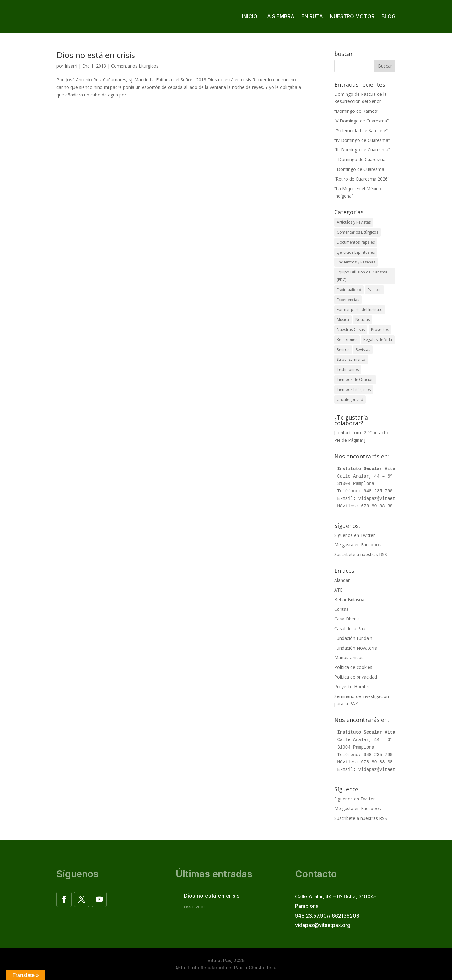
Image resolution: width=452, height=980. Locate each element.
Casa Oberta (347, 619)
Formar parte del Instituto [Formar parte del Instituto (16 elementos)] (360, 309)
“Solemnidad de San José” (361, 130)
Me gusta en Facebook (358, 545)
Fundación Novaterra (356, 648)
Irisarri (71, 66)
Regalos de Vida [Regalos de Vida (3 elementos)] (378, 340)
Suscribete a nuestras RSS (361, 554)
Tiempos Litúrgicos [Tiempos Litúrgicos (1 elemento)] (354, 390)
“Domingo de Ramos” (356, 111)
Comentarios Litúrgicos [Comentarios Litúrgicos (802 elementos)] (358, 232)
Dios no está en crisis (96, 55)
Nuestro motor (352, 16)
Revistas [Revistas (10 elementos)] (363, 350)
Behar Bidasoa (349, 600)
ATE (338, 590)
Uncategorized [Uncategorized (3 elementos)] (350, 400)
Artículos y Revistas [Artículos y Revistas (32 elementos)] (354, 222)
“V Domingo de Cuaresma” (361, 121)
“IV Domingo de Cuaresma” (362, 140)
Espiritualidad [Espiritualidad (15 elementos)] (349, 290)
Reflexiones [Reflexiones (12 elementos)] (347, 340)
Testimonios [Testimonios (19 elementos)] (348, 369)
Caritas (341, 609)
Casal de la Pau (350, 628)
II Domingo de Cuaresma (360, 159)
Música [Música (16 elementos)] (343, 319)
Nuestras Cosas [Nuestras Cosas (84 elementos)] (351, 330)
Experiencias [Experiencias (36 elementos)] (348, 300)
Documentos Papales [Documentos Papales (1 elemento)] (356, 242)
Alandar (342, 580)
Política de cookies (353, 667)
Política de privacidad (356, 677)
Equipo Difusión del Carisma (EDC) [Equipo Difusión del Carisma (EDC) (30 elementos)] (362, 276)
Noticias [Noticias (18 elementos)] (363, 319)
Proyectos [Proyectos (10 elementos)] (380, 330)
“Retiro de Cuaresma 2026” (362, 179)
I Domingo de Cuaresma (359, 169)
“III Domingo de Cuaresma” (362, 150)
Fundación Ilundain (353, 638)
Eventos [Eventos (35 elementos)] (374, 290)
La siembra (279, 16)
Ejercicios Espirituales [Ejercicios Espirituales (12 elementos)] (356, 252)
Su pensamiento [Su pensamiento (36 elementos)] (351, 359)
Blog (388, 16)
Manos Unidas (349, 657)
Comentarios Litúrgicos (135, 66)
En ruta (312, 16)
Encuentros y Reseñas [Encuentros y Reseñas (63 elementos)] (356, 262)
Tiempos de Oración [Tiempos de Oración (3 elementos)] (355, 379)
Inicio (250, 16)
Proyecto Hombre (352, 687)
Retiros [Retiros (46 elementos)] (343, 350)
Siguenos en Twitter (355, 535)
